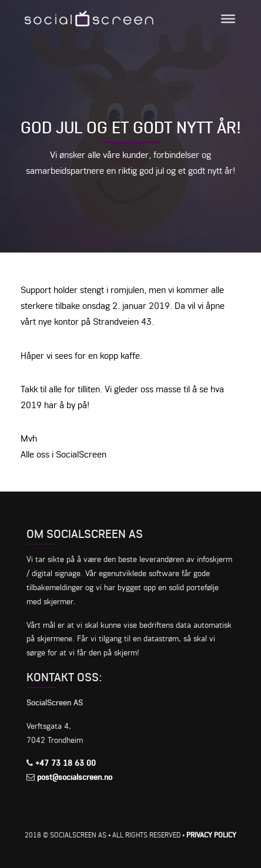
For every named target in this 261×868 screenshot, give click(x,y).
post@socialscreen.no (75, 777)
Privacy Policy (211, 835)
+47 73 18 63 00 (66, 763)
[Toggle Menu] (228, 19)
